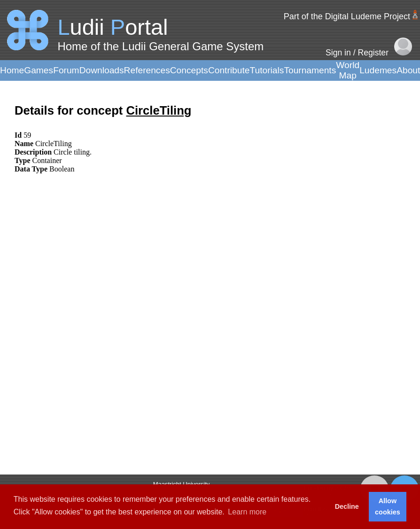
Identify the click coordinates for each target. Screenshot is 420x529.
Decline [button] (347, 506)
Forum (66, 70)
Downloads (102, 70)
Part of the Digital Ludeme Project (347, 16)
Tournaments (310, 70)
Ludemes (378, 70)
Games (39, 70)
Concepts (189, 70)
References (147, 70)
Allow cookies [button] (388, 506)
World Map (348, 70)
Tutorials (267, 70)
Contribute (229, 70)
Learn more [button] (247, 512)
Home (12, 70)
